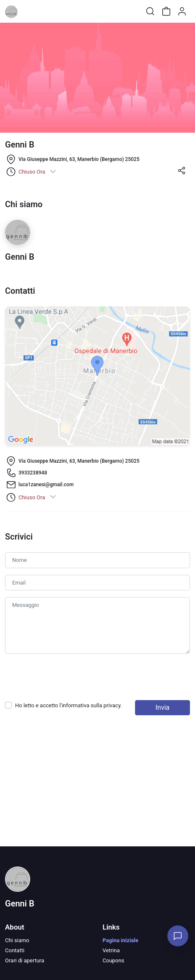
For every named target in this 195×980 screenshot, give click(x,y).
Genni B (20, 904)
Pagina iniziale (121, 940)
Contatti (15, 950)
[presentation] (69, 677)
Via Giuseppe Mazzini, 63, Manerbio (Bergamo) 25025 (79, 159)
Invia (163, 707)
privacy (112, 705)
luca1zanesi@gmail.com (46, 485)
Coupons (114, 960)
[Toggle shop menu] (28, 11)
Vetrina (111, 950)
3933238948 (33, 473)
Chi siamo (17, 940)
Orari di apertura (25, 960)
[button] (182, 173)
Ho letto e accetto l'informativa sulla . (69, 705)
